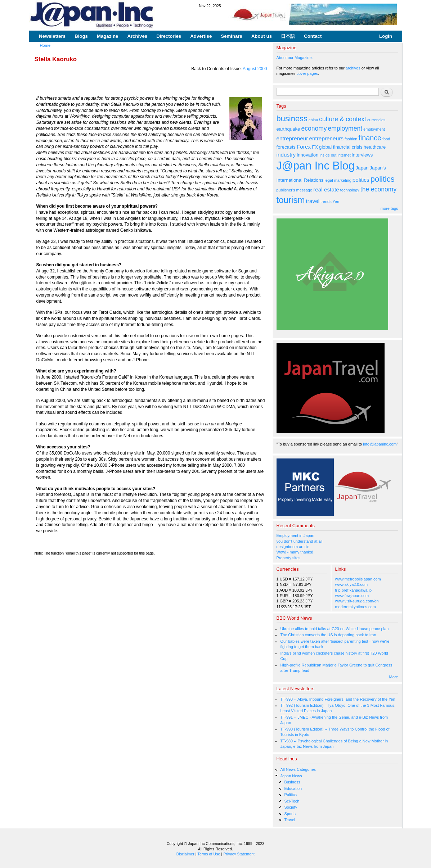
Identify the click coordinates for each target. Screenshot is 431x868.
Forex (304, 147)
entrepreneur (292, 138)
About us (262, 36)
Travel (289, 820)
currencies (376, 120)
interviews (362, 155)
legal (329, 180)
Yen (336, 202)
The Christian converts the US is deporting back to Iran (328, 635)
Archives (137, 36)
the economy (378, 189)
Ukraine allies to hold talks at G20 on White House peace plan (334, 629)
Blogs (81, 36)
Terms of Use (209, 854)
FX (315, 147)
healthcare (375, 147)
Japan (362, 168)
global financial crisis (341, 147)
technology (350, 190)
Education (293, 788)
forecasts (286, 147)
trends (326, 202)
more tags (389, 208)
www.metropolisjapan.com (358, 579)
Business (292, 782)
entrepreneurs (326, 138)
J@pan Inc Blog (316, 166)
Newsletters (52, 36)
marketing (343, 180)
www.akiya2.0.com (352, 584)
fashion (351, 139)
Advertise (201, 36)
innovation (307, 155)
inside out (328, 155)
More (394, 677)
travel (313, 201)
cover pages (307, 73)
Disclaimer (185, 854)
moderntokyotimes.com (356, 607)
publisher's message (295, 190)
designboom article (293, 547)
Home (45, 45)
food (386, 139)
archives (353, 68)
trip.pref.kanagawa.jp (354, 590)
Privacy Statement (239, 854)
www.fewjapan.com (352, 596)
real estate (326, 189)
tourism (291, 200)
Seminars (231, 36)
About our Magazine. (295, 58)
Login (386, 36)
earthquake (288, 129)
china (313, 120)
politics (361, 180)
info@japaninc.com (380, 444)
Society (291, 807)
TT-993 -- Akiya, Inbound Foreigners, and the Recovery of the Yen (338, 699)
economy (314, 128)
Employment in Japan (295, 535)
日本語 (288, 36)
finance (370, 138)
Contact (313, 36)
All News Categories (298, 769)
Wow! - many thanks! (295, 552)
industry (286, 155)
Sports (290, 814)
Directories (169, 36)
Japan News (291, 776)
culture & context (343, 119)
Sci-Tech (292, 801)
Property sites (289, 558)
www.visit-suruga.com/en (357, 601)
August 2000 (255, 69)
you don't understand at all (300, 541)
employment (345, 128)
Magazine (107, 36)
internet (344, 155)
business (292, 119)
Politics (290, 795)
